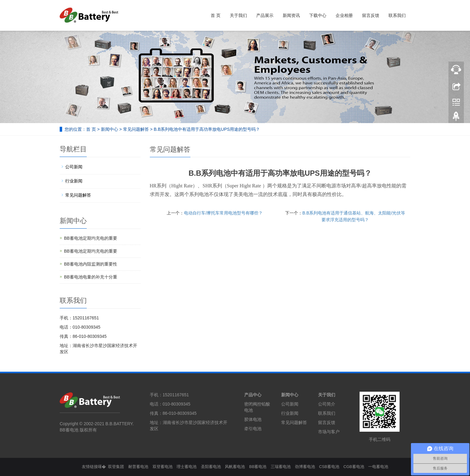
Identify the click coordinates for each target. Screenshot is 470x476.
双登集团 (116, 467)
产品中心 (253, 395)
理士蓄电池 (187, 467)
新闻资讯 (291, 15)
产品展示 (265, 15)
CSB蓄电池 (329, 467)
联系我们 (397, 15)
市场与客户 (329, 432)
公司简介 (327, 404)
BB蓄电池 (258, 467)
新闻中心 (110, 129)
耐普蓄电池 (138, 467)
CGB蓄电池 (354, 467)
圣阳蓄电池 (211, 467)
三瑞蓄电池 (281, 467)
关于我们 (238, 15)
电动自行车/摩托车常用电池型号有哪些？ (223, 213)
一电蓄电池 (378, 467)
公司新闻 (74, 167)
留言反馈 (371, 15)
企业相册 (344, 15)
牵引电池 (253, 429)
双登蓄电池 (163, 467)
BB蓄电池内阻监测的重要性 (91, 264)
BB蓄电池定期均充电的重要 (91, 238)
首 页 (216, 15)
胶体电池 (253, 419)
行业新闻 (74, 181)
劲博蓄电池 (305, 467)
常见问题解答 (136, 129)
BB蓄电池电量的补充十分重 (91, 277)
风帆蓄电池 (235, 467)
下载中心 (318, 15)
